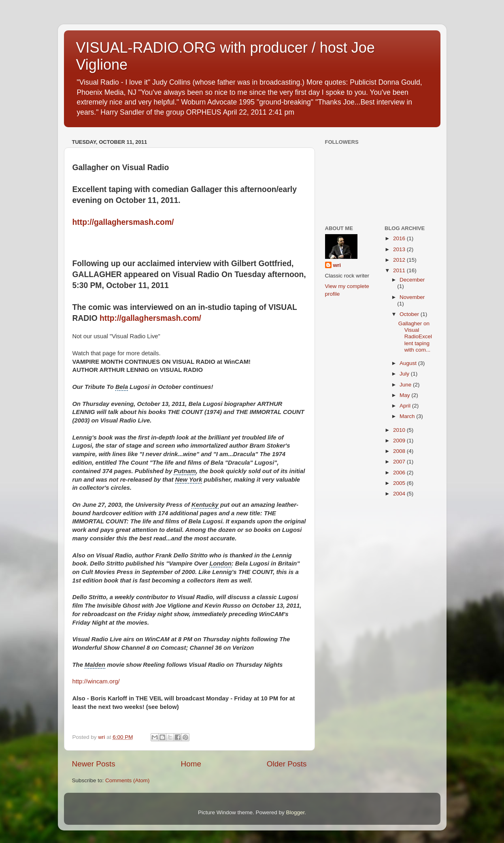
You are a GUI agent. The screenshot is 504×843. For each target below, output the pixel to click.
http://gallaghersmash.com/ (123, 222)
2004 (400, 494)
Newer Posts (94, 764)
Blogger (296, 812)
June (406, 385)
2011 (400, 270)
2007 (400, 462)
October (410, 314)
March (408, 416)
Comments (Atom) (128, 780)
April (406, 406)
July (405, 374)
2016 (400, 238)
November (412, 297)
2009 (400, 441)
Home (191, 764)
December (412, 280)
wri (337, 265)
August (409, 363)
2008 (400, 451)
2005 (400, 483)
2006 (400, 473)
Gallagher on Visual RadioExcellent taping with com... (415, 337)
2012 (400, 260)
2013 (400, 249)
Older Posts (287, 764)
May (405, 395)
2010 (400, 430)
